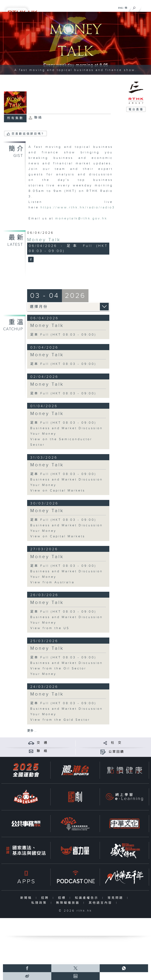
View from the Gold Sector (60, 720)
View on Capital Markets (58, 491)
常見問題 (116, 898)
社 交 (116, 743)
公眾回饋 (116, 752)
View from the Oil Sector (58, 669)
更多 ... (32, 731)
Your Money (43, 434)
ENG (121, 8)
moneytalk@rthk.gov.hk (81, 219)
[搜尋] (134, 7)
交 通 (42, 743)
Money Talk (44, 240)
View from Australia (52, 582)
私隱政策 (40, 903)
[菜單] (145, 7)
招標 (63, 898)
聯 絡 (42, 751)
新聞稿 (27, 898)
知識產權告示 (88, 898)
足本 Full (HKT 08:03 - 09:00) (63, 335)
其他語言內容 (101, 903)
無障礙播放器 (69, 903)
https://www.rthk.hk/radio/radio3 (78, 208)
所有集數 (15, 118)
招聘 (46, 898)
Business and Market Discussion (67, 428)
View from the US (50, 628)
